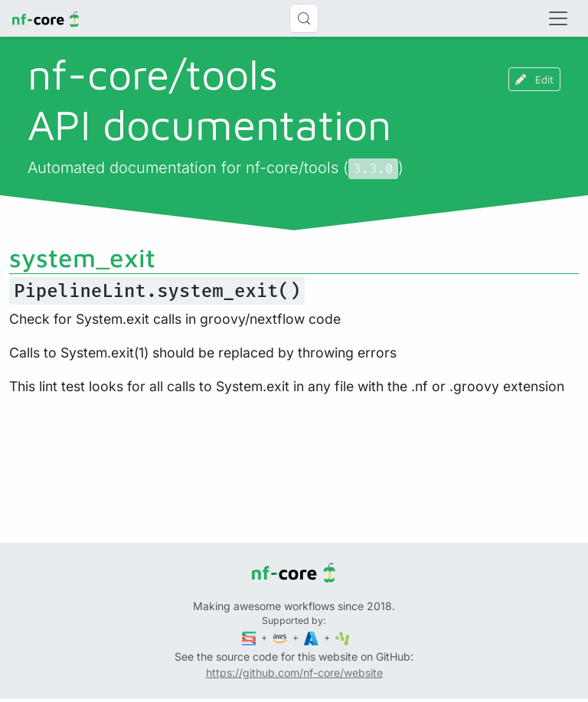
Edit (534, 79)
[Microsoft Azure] (312, 637)
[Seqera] (250, 637)
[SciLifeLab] (343, 637)
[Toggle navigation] (558, 18)
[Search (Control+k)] (304, 18)
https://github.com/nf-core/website (294, 673)
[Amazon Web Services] (281, 637)
